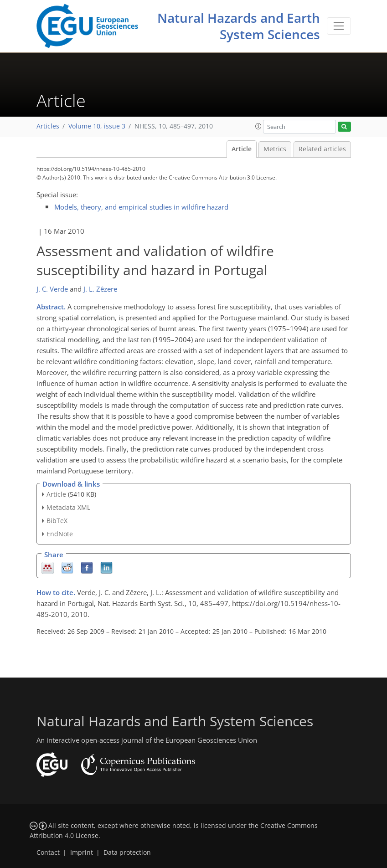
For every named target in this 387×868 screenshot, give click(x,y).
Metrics (275, 149)
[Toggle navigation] (339, 26)
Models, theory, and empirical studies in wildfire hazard (141, 207)
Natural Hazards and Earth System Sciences (239, 26)
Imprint (82, 853)
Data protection (127, 853)
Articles (48, 126)
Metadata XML (68, 507)
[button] (258, 126)
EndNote (60, 534)
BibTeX (57, 521)
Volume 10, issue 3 (97, 126)
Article (242, 149)
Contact (48, 853)
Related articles (322, 149)
